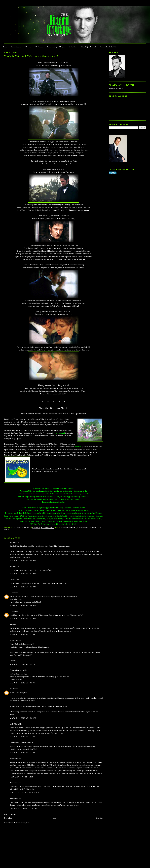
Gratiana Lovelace (16, 670)
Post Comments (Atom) (22, 823)
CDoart (12, 593)
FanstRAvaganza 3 (69, 528)
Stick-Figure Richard (88, 47)
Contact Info (73, 47)
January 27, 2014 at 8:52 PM (24, 809)
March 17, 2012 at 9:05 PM (23, 683)
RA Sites (28, 47)
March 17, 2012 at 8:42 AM (23, 619)
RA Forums (39, 47)
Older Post (99, 818)
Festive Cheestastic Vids (108, 47)
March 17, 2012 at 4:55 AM (23, 561)
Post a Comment (10, 814)
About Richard (16, 47)
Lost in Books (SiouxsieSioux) (20, 743)
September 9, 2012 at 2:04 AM (25, 793)
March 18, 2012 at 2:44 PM (23, 737)
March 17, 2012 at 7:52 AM (23, 587)
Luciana (13, 580)
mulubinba (14, 542)
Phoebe (12, 689)
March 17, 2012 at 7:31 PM (23, 635)
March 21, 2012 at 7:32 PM (23, 753)
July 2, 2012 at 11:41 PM (21, 777)
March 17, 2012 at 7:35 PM (23, 664)
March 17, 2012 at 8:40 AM (23, 606)
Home (5, 47)
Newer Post (8, 818)
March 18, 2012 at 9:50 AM (23, 718)
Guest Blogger (84, 528)
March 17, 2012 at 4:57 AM (23, 574)
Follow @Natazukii (116, 88)
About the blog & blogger (56, 47)
